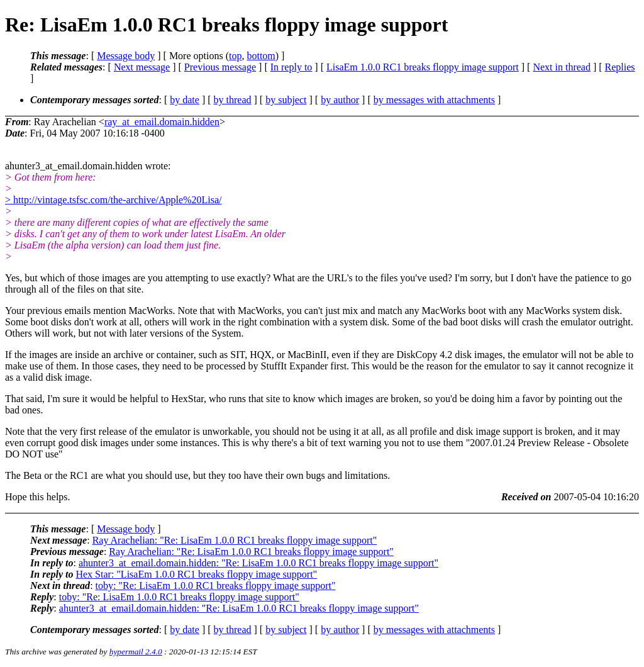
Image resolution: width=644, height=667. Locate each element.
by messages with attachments (434, 100)
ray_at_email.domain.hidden (162, 122)
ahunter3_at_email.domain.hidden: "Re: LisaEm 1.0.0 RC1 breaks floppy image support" (258, 563)
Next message (142, 67)
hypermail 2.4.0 (136, 652)
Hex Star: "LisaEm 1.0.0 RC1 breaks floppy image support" (196, 574)
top (235, 56)
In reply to (291, 67)
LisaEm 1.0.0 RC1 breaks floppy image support (423, 67)
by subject (286, 100)
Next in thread (562, 67)
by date (185, 100)
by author (340, 100)
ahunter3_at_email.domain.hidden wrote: (88, 177)
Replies (620, 67)
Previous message (220, 67)
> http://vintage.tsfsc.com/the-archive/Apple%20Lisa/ (113, 200)
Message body (126, 56)
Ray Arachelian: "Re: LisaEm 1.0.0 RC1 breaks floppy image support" (235, 540)
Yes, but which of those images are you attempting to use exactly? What (151, 278)
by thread (233, 100)
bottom (261, 56)
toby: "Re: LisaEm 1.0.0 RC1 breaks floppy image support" (216, 586)
